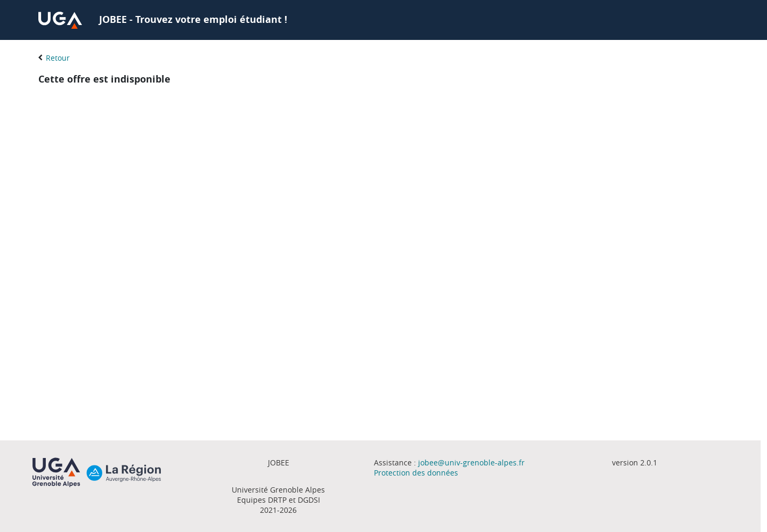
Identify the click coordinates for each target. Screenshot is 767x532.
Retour (58, 58)
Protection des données (416, 473)
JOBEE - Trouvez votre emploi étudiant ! (193, 19)
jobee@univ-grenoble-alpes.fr (471, 463)
